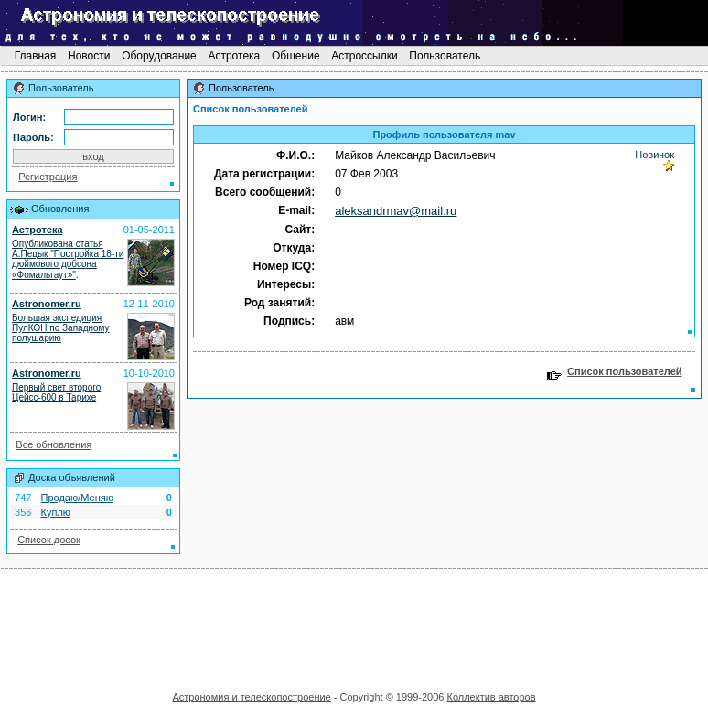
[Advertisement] (354, 624)
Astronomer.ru (47, 304)
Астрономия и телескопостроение (251, 697)
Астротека (234, 56)
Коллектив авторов (491, 697)
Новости (89, 56)
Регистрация (48, 177)
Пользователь (445, 56)
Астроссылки (365, 56)
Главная (35, 56)
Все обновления (54, 444)
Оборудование (159, 56)
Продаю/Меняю (77, 498)
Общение (296, 56)
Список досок (49, 540)
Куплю (56, 512)
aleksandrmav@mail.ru (396, 211)
